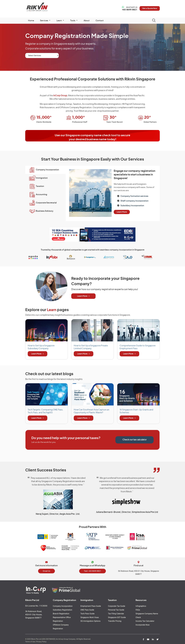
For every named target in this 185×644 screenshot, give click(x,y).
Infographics (141, 605)
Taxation (112, 600)
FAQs (138, 609)
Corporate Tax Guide (117, 605)
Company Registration (64, 600)
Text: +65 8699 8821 (92, 571)
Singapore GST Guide (117, 616)
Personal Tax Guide (116, 609)
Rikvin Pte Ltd (41, 7)
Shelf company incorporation (134, 201)
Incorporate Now (143, 623)
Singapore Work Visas (90, 616)
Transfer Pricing (115, 620)
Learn (52, 310)
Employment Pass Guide (91, 605)
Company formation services (134, 196)
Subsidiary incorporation (132, 205)
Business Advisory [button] (45, 211)
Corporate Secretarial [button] (47, 203)
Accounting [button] (42, 194)
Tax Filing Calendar (116, 613)
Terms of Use (30, 640)
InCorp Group (60, 96)
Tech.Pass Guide (87, 613)
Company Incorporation (63, 605)
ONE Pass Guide (87, 609)
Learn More (122, 211)
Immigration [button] (42, 178)
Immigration (87, 600)
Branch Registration (61, 613)
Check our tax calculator (135, 440)
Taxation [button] (41, 186)
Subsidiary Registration (63, 609)
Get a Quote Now (148, 8)
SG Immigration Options (90, 620)
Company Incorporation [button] (48, 170)
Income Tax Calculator (145, 620)
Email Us (46, 571)
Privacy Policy (41, 640)
